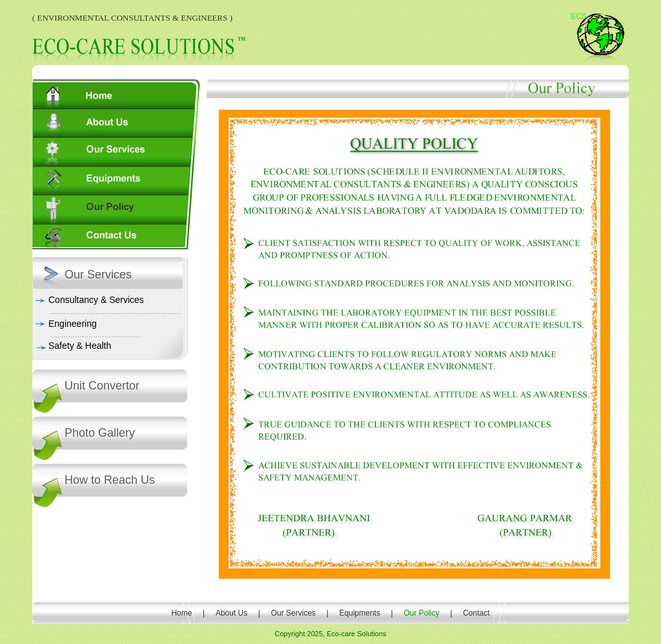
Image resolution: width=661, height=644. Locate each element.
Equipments (360, 613)
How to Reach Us (110, 480)
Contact (476, 613)
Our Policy (422, 613)
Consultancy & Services (96, 300)
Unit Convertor (102, 386)
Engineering (73, 324)
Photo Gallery (100, 433)
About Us (231, 613)
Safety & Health (80, 346)
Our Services (293, 613)
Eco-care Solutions (356, 634)
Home (181, 613)
